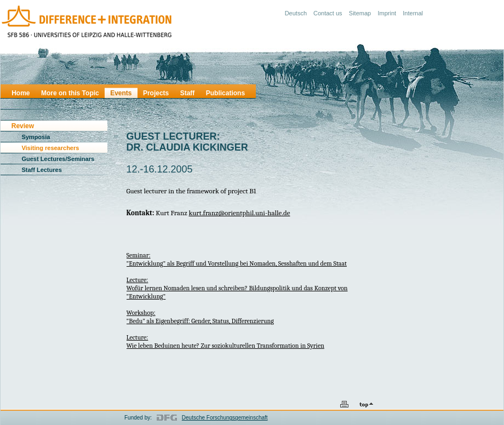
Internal (413, 13)
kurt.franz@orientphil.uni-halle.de (240, 213)
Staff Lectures (41, 170)
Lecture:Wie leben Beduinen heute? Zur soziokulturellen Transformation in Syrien (225, 341)
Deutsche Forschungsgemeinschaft (225, 418)
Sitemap (360, 13)
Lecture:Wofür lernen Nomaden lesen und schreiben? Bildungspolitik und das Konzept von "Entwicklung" (237, 288)
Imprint (387, 13)
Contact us (328, 13)
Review (23, 126)
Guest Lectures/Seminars (58, 159)
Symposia (36, 137)
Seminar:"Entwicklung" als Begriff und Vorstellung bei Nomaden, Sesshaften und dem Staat (237, 259)
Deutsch (296, 13)
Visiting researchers (50, 148)
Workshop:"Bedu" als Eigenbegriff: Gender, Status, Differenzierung (200, 317)
